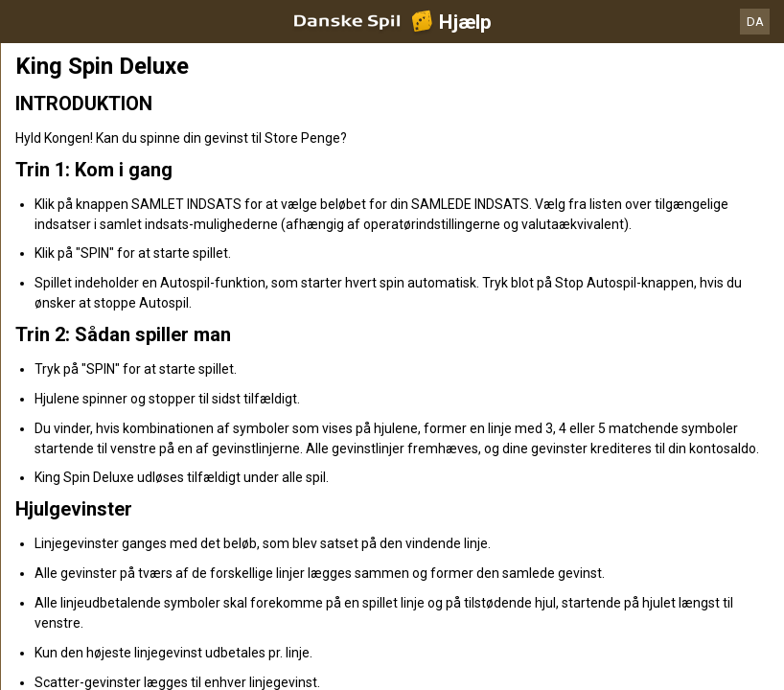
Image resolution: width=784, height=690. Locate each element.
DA (755, 22)
